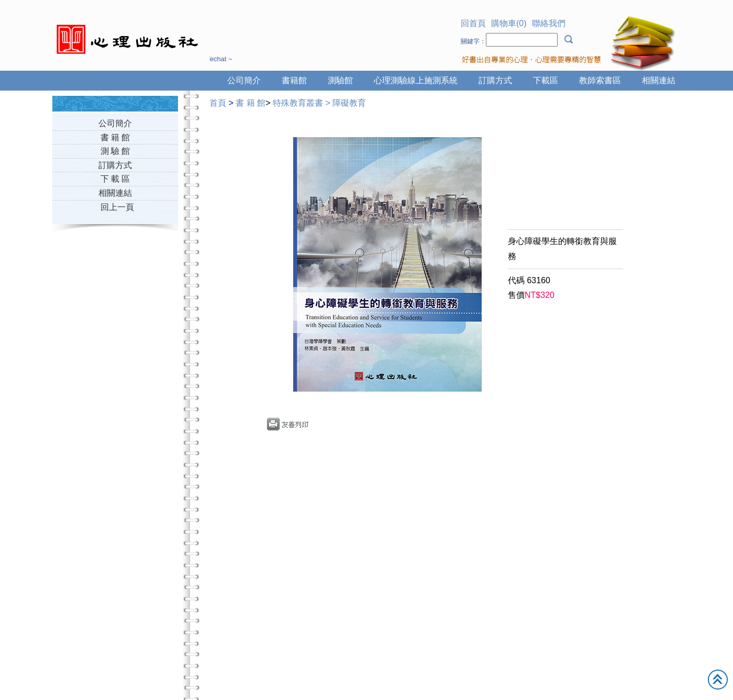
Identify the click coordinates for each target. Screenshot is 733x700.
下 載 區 (115, 179)
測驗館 (340, 80)
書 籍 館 (115, 137)
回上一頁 (117, 207)
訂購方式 (495, 80)
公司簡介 (244, 80)
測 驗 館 (115, 151)
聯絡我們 (549, 23)
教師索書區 (600, 80)
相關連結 (659, 80)
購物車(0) (509, 23)
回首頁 (473, 23)
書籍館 (294, 80)
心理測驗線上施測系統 (416, 80)
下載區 (546, 80)
